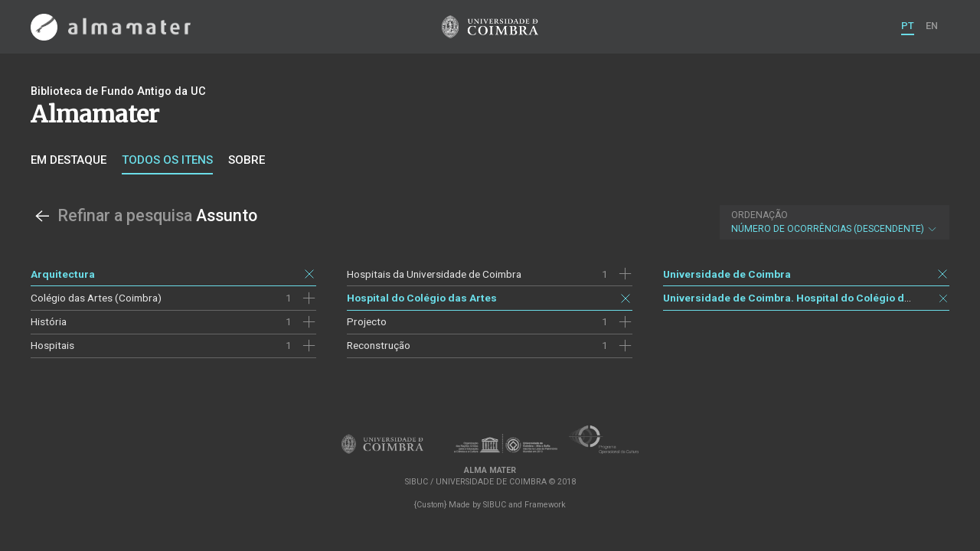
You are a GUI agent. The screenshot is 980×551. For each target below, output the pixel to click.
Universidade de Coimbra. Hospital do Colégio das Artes (805, 298)
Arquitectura (63, 274)
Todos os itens (167, 160)
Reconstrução (379, 345)
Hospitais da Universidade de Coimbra (434, 274)
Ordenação (759, 215)
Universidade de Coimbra (727, 274)
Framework (545, 505)
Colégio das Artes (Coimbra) (96, 298)
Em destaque (69, 160)
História (49, 321)
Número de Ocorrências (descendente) (835, 222)
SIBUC (495, 505)
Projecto (367, 321)
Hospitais (52, 345)
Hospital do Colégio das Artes (422, 298)
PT (908, 26)
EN (932, 26)
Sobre (247, 160)
